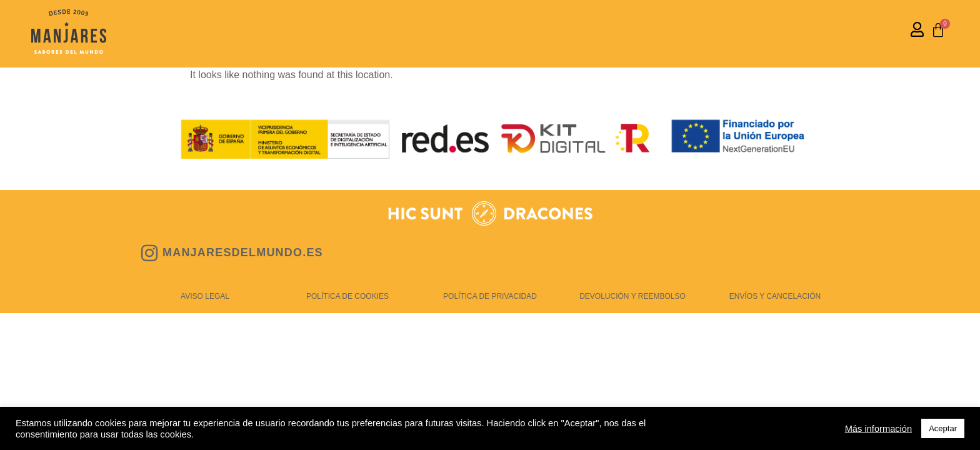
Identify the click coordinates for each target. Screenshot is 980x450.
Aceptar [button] (943, 428)
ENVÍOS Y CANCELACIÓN (775, 296)
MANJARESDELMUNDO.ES (243, 252)
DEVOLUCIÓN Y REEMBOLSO (632, 296)
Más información (879, 429)
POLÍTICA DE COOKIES (347, 296)
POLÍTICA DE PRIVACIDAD (490, 296)
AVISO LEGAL (205, 296)
